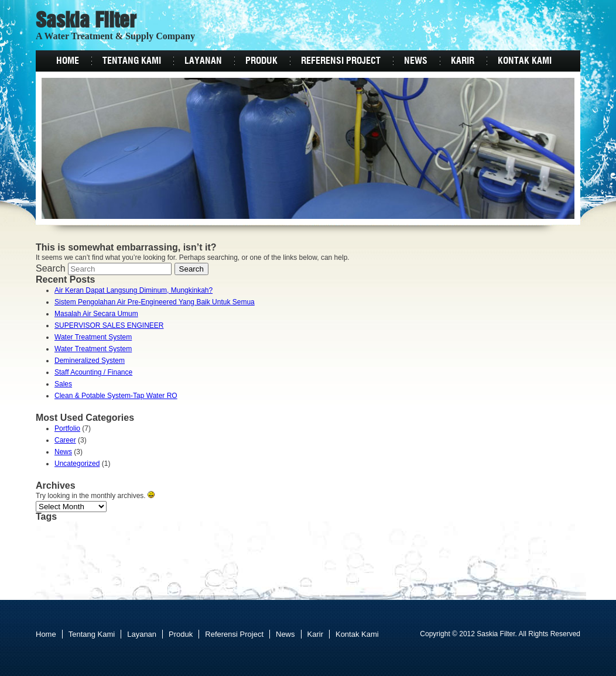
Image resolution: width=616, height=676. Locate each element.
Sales (63, 384)
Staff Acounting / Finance (93, 372)
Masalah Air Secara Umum (96, 314)
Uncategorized (77, 464)
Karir (463, 61)
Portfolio (67, 428)
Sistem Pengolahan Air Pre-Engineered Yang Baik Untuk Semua (155, 302)
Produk (261, 61)
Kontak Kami (525, 61)
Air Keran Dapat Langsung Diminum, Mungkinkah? (134, 290)
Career (65, 440)
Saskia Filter (86, 22)
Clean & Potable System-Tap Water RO (116, 396)
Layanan (203, 61)
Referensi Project (341, 61)
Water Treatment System (93, 337)
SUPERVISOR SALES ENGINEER (109, 325)
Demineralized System (90, 361)
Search (51, 268)
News (416, 61)
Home (68, 61)
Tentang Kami (132, 61)
